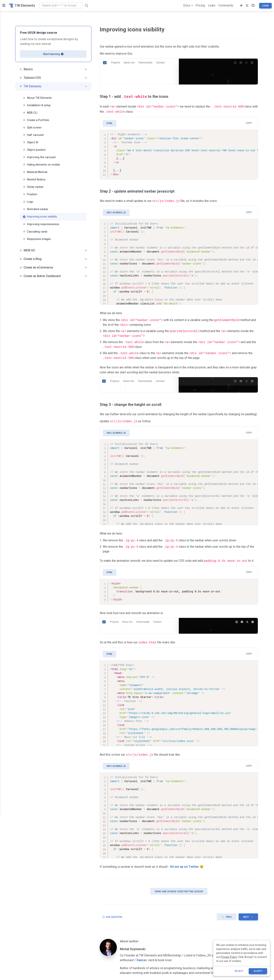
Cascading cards (35, 232)
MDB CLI (30, 113)
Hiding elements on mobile (41, 165)
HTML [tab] (110, 122)
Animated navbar (35, 209)
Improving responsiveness (41, 224)
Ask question (112, 914)
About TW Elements (37, 98)
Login (265, 6)
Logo (28, 202)
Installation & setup (37, 105)
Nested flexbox (34, 180)
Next (248, 914)
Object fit (31, 142)
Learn (212, 5)
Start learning (53, 54)
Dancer (142, 957)
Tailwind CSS (53, 78)
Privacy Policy (229, 957)
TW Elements (22, 5)
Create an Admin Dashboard (53, 276)
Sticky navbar (33, 187)
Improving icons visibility (40, 217)
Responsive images (37, 239)
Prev (227, 914)
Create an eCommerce (53, 267)
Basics (53, 69)
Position (30, 194)
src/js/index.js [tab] (116, 211)
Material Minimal (35, 172)
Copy (249, 122)
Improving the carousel (39, 157)
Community (226, 5)
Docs (188, 6)
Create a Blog (53, 259)
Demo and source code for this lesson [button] (179, 888)
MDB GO (53, 250)
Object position (34, 150)
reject (239, 971)
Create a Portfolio (36, 120)
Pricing (200, 5)
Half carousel (33, 135)
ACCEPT (258, 971)
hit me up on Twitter (185, 864)
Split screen (32, 128)
